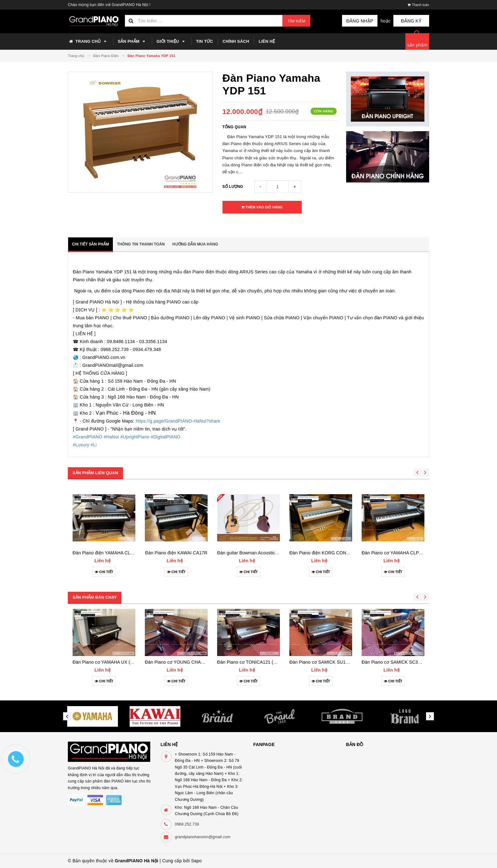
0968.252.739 (187, 824)
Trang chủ (88, 41)
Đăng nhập (366, 21)
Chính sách (236, 41)
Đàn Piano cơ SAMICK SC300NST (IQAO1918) (410, 662)
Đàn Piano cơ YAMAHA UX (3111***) (110, 662)
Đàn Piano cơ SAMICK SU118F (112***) (330, 662)
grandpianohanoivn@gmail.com (203, 837)
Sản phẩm (132, 41)
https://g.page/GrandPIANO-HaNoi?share (178, 421)
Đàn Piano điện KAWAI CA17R (176, 553)
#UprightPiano (135, 437)
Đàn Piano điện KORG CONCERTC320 (329, 553)
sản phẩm (417, 45)
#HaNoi (111, 437)
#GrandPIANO (88, 437)
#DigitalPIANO (166, 437)
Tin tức (204, 41)
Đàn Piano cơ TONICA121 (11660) (252, 662)
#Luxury (81, 445)
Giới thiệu (172, 41)
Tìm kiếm (296, 21)
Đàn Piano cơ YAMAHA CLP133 (394, 553)
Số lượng (233, 187)
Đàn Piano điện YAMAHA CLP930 (107, 553)
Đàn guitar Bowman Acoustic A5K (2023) (258, 553)
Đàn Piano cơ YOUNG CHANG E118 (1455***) (192, 662)
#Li (94, 445)
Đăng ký (413, 21)
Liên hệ (267, 41)
